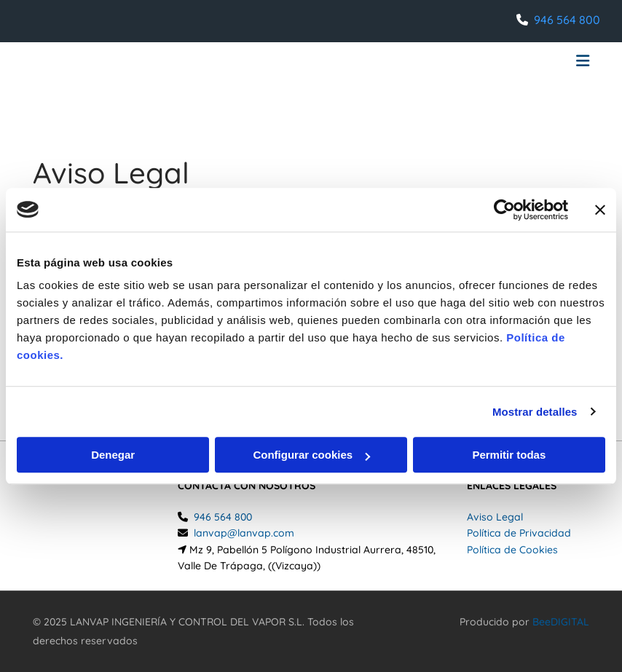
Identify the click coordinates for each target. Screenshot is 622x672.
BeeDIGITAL (561, 622)
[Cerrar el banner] (600, 210)
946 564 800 (567, 20)
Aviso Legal (495, 517)
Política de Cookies (512, 550)
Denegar (113, 455)
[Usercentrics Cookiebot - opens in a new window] (504, 210)
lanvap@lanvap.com (244, 533)
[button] (408, 63)
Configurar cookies (311, 455)
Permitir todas (509, 455)
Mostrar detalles (535, 412)
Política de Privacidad (519, 533)
